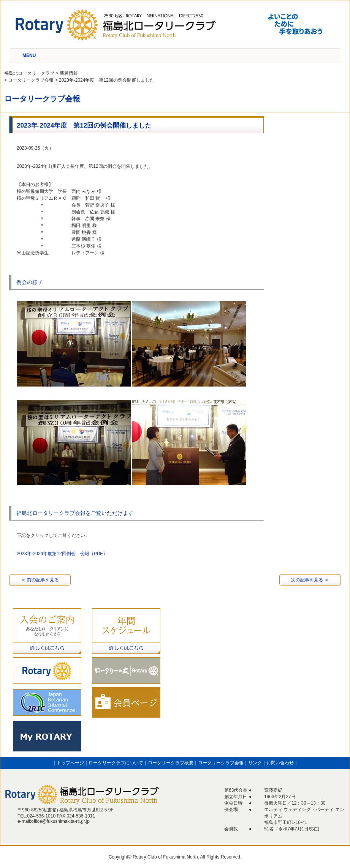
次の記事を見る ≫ (310, 580)
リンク (255, 763)
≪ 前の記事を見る (40, 580)
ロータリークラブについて (116, 763)
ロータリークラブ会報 (221, 763)
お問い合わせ (280, 763)
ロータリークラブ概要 (171, 763)
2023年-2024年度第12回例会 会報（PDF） (62, 554)
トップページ (70, 763)
